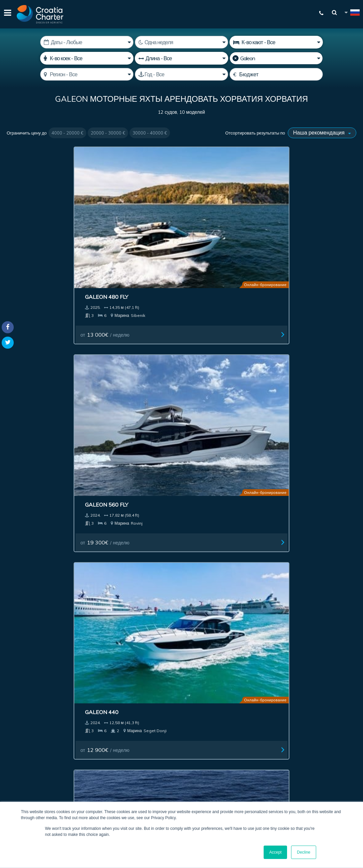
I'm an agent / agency (167, 719)
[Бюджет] (276, 74)
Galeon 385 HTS (124, 465)
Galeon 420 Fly (211, 337)
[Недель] (181, 42)
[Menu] (7, 14)
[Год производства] (181, 74)
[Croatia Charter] (40, 14)
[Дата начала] (87, 42)
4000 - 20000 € (67, 133)
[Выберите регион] (87, 74)
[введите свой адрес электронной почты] (189, 701)
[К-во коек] (87, 58)
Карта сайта (273, 627)
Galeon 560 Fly (122, 209)
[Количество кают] (276, 42)
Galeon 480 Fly (33, 209)
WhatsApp (17, 757)
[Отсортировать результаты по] (322, 133)
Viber (10, 765)
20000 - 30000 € (108, 133)
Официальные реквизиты (263, 611)
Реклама (202, 611)
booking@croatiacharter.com (38, 777)
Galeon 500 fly (300, 209)
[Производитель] (276, 58)
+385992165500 (32, 749)
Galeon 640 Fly (211, 465)
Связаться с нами (99, 627)
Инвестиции (161, 611)
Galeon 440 (206, 209)
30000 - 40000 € (150, 133)
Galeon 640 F (120, 337)
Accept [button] (276, 852)
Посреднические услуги (98, 611)
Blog (345, 611)
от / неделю (37, 247)
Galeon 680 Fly (33, 337)
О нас (321, 611)
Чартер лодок (32, 611)
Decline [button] (303, 852)
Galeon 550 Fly (300, 337)
